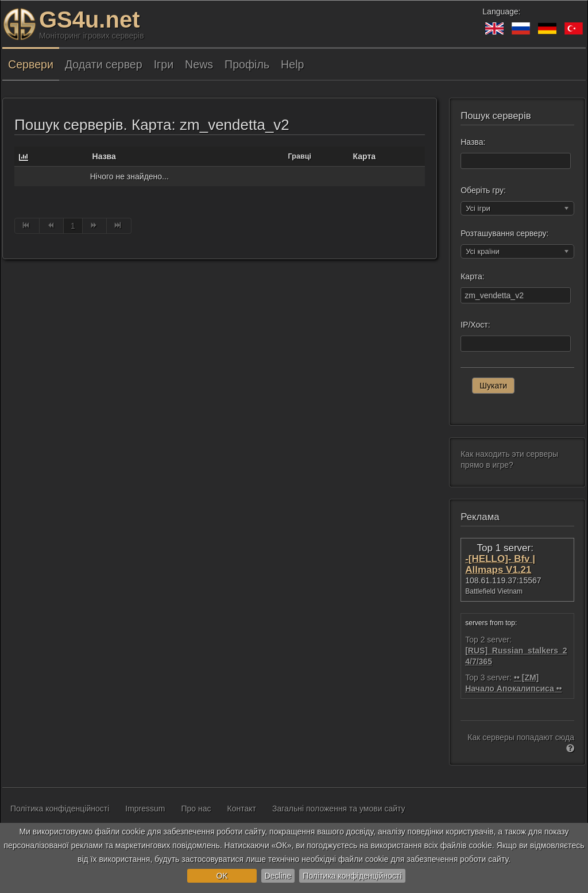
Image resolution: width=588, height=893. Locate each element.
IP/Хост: (475, 325)
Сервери (31, 64)
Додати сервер (104, 64)
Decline (278, 876)
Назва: (473, 142)
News (199, 64)
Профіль (247, 64)
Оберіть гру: (483, 190)
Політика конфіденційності (352, 876)
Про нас (196, 809)
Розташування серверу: (504, 233)
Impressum (145, 809)
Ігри (164, 64)
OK (222, 876)
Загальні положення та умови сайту (339, 809)
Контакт (242, 809)
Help (292, 64)
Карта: (472, 276)
